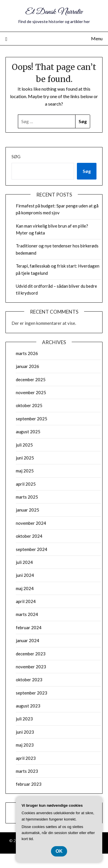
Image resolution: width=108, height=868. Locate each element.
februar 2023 (29, 784)
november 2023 (31, 667)
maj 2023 (25, 745)
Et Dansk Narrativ (54, 12)
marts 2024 (27, 614)
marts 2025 (27, 497)
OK (59, 851)
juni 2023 (25, 732)
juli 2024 (24, 562)
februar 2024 (29, 627)
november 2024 (31, 523)
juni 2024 (25, 575)
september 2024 (32, 549)
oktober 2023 (29, 680)
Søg (16, 157)
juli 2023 (24, 719)
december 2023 (31, 654)
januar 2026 (28, 366)
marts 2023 (27, 771)
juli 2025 (24, 445)
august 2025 (28, 432)
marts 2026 (27, 353)
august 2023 (28, 706)
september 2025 (32, 419)
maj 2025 (25, 471)
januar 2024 (28, 640)
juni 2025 (25, 458)
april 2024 (26, 601)
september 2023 (32, 693)
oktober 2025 (29, 405)
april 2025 (26, 484)
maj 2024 (25, 588)
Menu (97, 38)
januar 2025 (28, 510)
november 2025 (31, 392)
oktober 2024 (29, 536)
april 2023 (26, 758)
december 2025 (31, 379)
